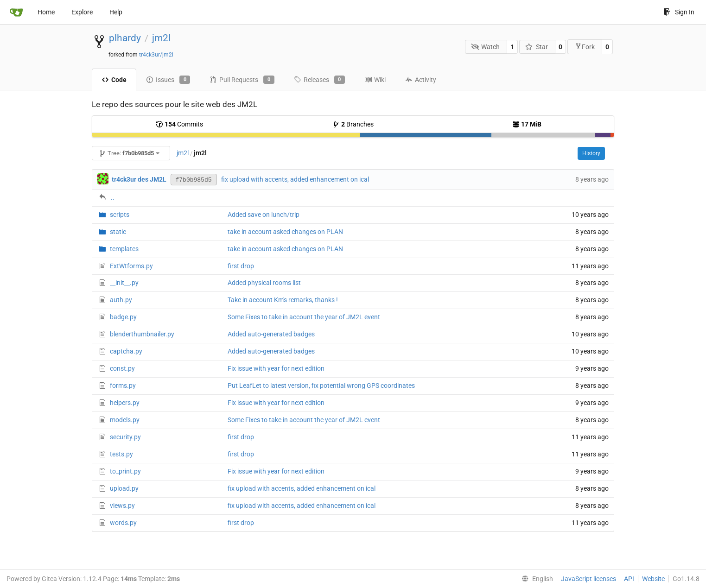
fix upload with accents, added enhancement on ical (295, 179)
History (591, 153)
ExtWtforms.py (131, 266)
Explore (82, 12)
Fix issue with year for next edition (276, 368)
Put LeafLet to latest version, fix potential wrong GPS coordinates (321, 386)
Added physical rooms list (264, 283)
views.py (122, 506)
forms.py (123, 386)
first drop (241, 266)
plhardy (125, 38)
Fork (585, 47)
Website (653, 579)
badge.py (123, 317)
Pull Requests (242, 80)
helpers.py (125, 403)
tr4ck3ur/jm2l (156, 55)
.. (113, 197)
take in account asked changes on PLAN (285, 232)
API (629, 579)
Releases (319, 80)
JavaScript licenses (588, 579)
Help (116, 12)
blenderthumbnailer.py (142, 334)
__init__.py (124, 283)
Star (537, 47)
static (118, 232)
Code (114, 80)
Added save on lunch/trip (264, 215)
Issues (168, 80)
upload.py (124, 488)
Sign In (679, 12)
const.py (122, 368)
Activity (421, 80)
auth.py (121, 300)
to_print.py (125, 471)
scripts (120, 215)
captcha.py (126, 351)
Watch (486, 47)
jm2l (161, 38)
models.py (125, 420)
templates (124, 249)
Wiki (375, 80)
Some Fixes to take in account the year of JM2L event (304, 317)
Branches (353, 124)
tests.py (121, 454)
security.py (125, 437)
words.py (123, 523)
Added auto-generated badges (271, 334)
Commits (179, 124)
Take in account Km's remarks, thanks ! (283, 300)
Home (46, 12)
